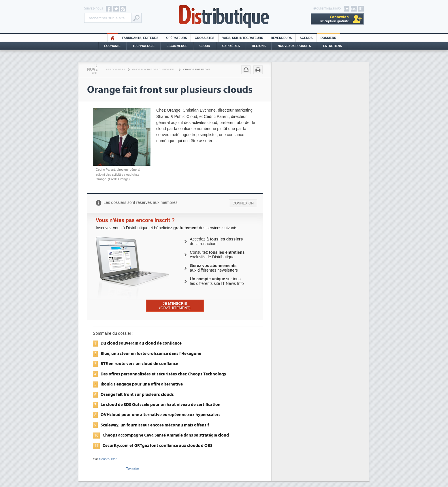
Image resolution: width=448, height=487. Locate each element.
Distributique (224, 17)
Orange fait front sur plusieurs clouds (137, 394)
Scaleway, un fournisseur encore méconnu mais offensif (155, 425)
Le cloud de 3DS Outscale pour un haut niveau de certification (161, 405)
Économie (112, 46)
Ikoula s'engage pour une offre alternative (142, 384)
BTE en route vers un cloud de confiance (139, 364)
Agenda (306, 38)
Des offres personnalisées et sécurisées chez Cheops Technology (163, 374)
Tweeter (133, 469)
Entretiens (333, 46)
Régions (259, 46)
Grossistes (204, 38)
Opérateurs (176, 38)
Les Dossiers (116, 69)
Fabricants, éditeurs (140, 38)
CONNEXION (243, 203)
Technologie (144, 46)
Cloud (205, 46)
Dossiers (328, 38)
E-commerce (177, 46)
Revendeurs (281, 38)
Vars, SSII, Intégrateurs (243, 38)
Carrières (231, 46)
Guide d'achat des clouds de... (154, 69)
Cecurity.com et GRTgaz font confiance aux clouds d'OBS (158, 445)
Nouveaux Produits (294, 46)
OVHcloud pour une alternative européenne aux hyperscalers (161, 415)
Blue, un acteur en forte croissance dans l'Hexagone (151, 354)
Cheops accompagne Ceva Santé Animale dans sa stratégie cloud (166, 435)
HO (113, 38)
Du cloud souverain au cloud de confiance (141, 343)
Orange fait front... (197, 69)
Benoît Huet (108, 459)
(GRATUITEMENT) (175, 306)
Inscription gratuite (335, 19)
